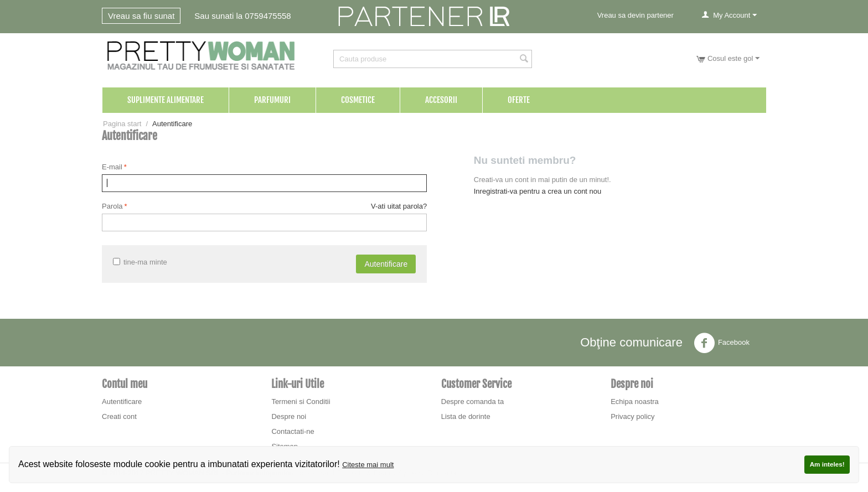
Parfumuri (272, 100)
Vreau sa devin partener (635, 15)
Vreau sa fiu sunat (141, 16)
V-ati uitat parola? (399, 206)
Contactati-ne (293, 431)
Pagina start (122, 124)
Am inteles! (827, 464)
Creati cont (119, 416)
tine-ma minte (140, 262)
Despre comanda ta (472, 402)
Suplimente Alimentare (166, 100)
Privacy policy (632, 416)
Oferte (519, 100)
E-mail (112, 167)
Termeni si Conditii (301, 402)
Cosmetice (358, 100)
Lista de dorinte (466, 416)
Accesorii (441, 100)
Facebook (722, 343)
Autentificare (386, 264)
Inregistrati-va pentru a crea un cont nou (538, 191)
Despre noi (289, 416)
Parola (112, 206)
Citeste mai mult (368, 465)
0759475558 (268, 16)
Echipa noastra (635, 402)
